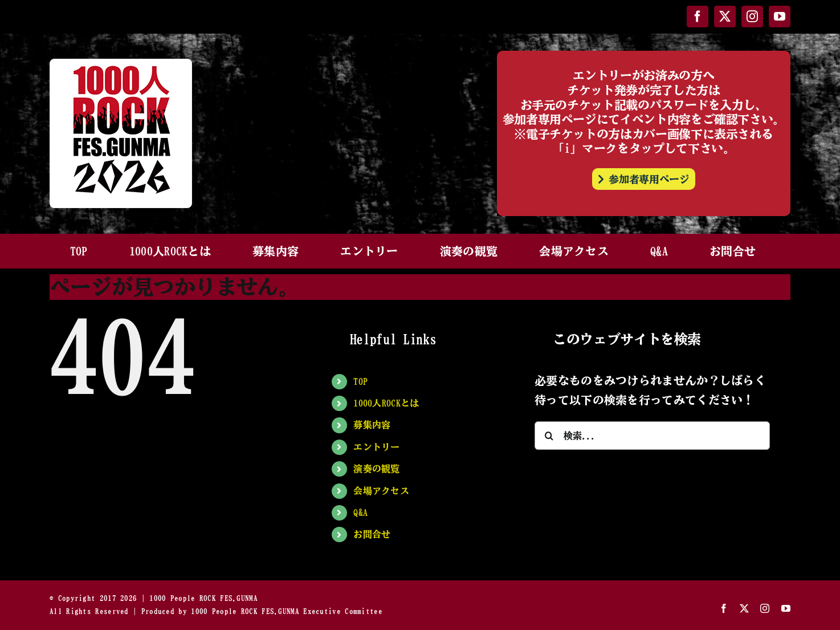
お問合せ (372, 534)
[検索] (549, 436)
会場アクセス (381, 491)
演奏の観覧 (377, 469)
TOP (360, 381)
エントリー (377, 447)
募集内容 (372, 425)
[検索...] (652, 436)
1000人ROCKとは (386, 403)
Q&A (360, 513)
